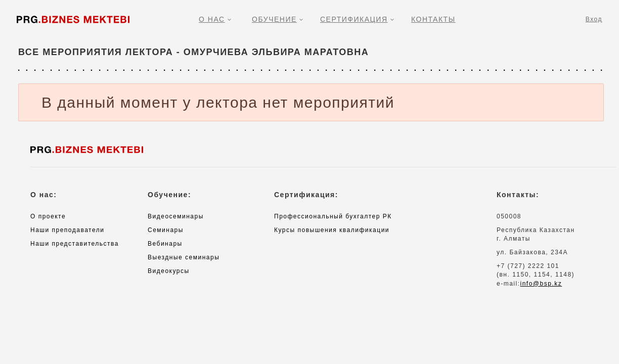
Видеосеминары (176, 216)
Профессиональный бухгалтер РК (333, 216)
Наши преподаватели (67, 230)
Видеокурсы (169, 271)
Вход (594, 19)
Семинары (166, 230)
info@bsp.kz (541, 284)
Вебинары (165, 244)
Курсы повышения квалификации (332, 230)
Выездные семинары (184, 257)
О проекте (48, 216)
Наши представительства (75, 244)
